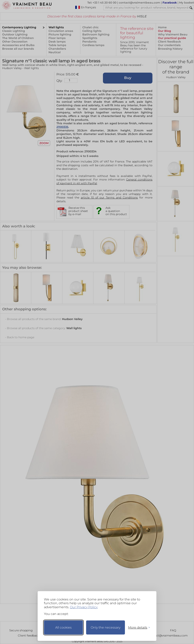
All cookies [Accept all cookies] (63, 627)
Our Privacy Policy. (84, 607)
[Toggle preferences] (137, 627)
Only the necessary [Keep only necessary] (106, 627)
